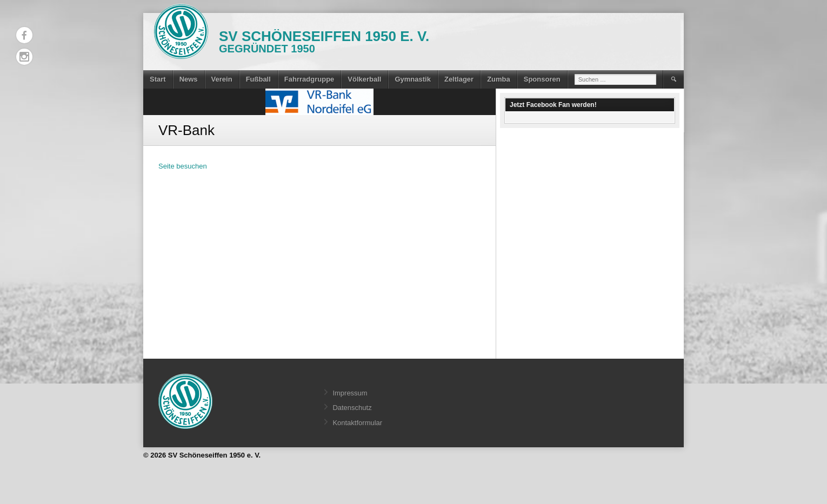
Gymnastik (412, 79)
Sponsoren (542, 79)
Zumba (499, 79)
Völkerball (364, 79)
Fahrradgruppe (309, 79)
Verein (222, 79)
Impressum (350, 393)
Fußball (258, 79)
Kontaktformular (357, 423)
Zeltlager (459, 79)
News (189, 79)
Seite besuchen (183, 166)
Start (158, 79)
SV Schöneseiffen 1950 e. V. (324, 36)
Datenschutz (352, 408)
